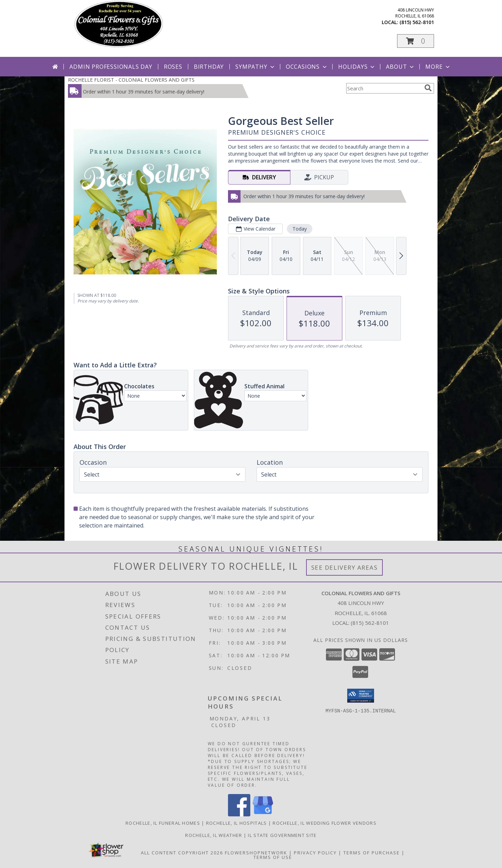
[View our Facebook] (239, 814)
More (438, 67)
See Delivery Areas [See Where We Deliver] (345, 567)
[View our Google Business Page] (263, 814)
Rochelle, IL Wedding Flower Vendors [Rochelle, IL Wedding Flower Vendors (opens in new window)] (325, 823)
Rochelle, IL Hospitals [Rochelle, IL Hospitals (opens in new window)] (237, 823)
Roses (173, 67)
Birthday (209, 67)
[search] (428, 88)
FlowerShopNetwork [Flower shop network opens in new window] (256, 853)
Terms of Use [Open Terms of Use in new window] (273, 857)
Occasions (307, 67)
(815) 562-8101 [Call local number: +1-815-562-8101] (417, 22)
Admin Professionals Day (111, 67)
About (401, 67)
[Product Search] (384, 88)
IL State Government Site (282, 835)
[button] (416, 41)
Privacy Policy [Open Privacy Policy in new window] (315, 853)
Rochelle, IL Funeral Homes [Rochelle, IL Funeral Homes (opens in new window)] (163, 823)
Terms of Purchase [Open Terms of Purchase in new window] (372, 853)
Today (300, 229)
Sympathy (255, 67)
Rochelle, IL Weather (214, 835)
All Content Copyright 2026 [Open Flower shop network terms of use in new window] (182, 853)
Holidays (357, 67)
